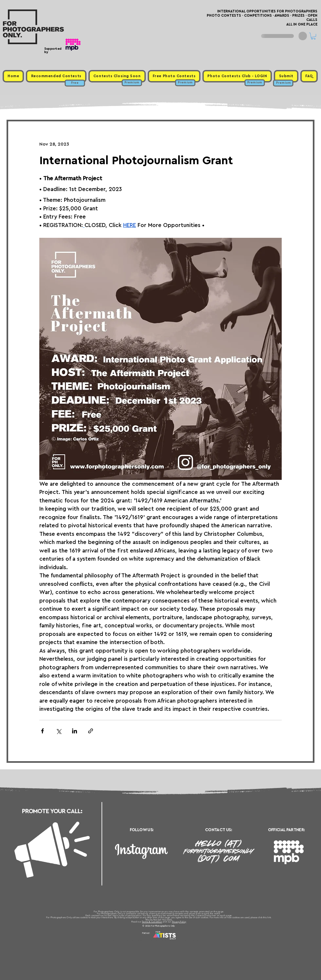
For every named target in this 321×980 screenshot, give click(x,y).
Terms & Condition (152, 922)
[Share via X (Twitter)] (58, 731)
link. (269, 917)
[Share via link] (91, 731)
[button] (313, 36)
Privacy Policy (179, 922)
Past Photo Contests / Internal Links (182, 941)
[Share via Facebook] (42, 731)
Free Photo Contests (150, 941)
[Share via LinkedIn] (75, 731)
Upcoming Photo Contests (124, 941)
